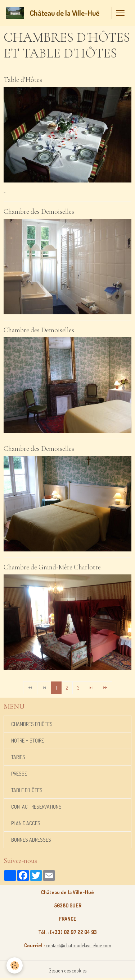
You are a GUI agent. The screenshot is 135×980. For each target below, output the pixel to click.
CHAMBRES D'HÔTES (32, 724)
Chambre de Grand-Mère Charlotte (52, 567)
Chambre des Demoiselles (39, 212)
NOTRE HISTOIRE (28, 741)
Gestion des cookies (67, 970)
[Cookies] (15, 965)
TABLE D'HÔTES (27, 790)
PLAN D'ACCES (26, 823)
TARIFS (18, 757)
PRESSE (19, 774)
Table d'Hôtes (23, 80)
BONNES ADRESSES (31, 840)
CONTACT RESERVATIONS (36, 807)
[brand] (54, 13)
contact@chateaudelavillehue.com (78, 945)
